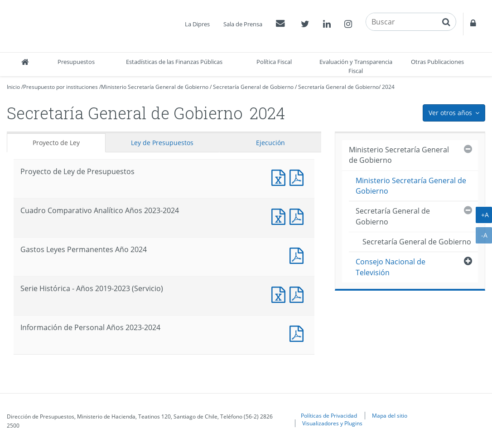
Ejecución (270, 143)
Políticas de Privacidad (329, 415)
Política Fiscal (274, 62)
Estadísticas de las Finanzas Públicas (174, 62)
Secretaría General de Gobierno (253, 87)
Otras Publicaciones (437, 62)
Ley (162, 143)
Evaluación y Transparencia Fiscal (356, 66)
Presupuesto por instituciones (60, 87)
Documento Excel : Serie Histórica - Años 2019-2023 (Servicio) (280, 294)
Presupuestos (76, 62)
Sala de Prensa (243, 24)
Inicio (13, 87)
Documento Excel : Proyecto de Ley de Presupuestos (280, 177)
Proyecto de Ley (56, 143)
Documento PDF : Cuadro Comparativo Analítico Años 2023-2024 (299, 216)
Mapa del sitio (390, 415)
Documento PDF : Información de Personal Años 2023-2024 (299, 333)
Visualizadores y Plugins (332, 423)
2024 (388, 87)
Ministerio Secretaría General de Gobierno (155, 87)
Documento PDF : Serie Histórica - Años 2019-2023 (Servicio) (299, 294)
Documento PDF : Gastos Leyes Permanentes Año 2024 (299, 255)
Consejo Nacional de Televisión (391, 267)
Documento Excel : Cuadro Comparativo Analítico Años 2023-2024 (280, 216)
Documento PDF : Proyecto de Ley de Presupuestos (299, 177)
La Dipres (197, 24)
